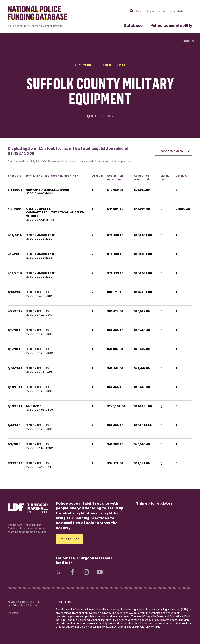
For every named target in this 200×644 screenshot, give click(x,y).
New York (83, 65)
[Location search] (166, 11)
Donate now (70, 539)
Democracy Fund (36, 532)
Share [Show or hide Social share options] (188, 41)
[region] (100, 324)
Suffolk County (111, 65)
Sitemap (13, 613)
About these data (100, 116)
